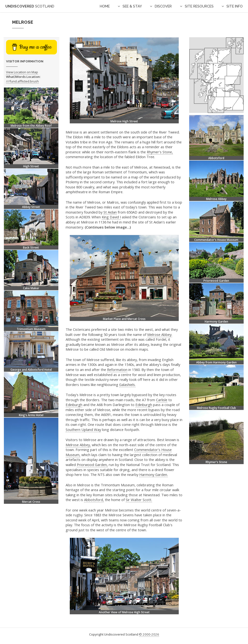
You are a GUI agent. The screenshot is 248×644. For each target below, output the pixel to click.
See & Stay (132, 6)
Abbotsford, (94, 500)
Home (105, 6)
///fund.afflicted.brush (22, 81)
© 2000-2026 (149, 634)
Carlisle (162, 400)
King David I (111, 217)
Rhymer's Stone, (160, 152)
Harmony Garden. (154, 474)
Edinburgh (74, 405)
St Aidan (110, 212)
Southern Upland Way (83, 429)
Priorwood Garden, (92, 465)
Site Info (235, 6)
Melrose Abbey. (160, 334)
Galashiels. (127, 385)
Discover (163, 6)
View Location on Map (22, 72)
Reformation (117, 370)
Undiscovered (30, 6)
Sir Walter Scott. (139, 500)
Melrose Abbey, (78, 445)
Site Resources (199, 6)
